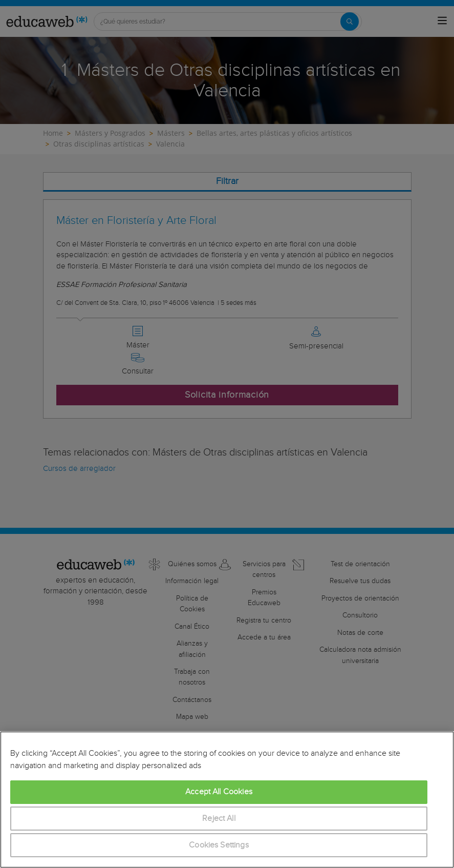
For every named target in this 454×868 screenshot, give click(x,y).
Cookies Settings (219, 845)
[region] (227, 800)
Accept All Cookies (219, 792)
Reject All (219, 819)
